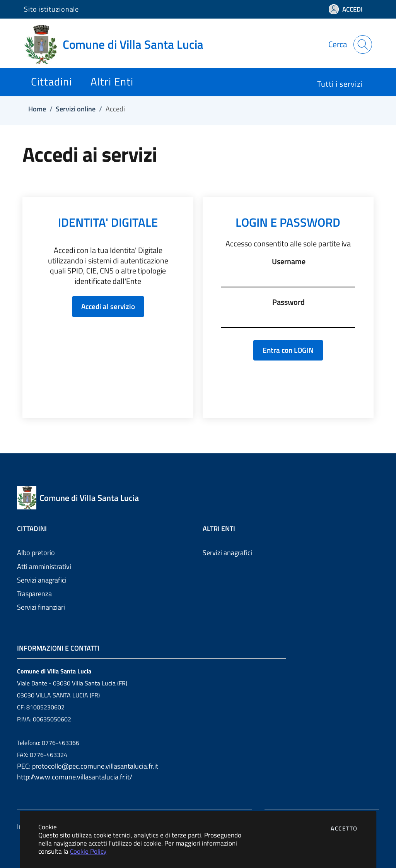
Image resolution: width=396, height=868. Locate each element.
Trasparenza (34, 594)
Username (289, 261)
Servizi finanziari (41, 607)
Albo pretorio (36, 553)
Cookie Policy (88, 851)
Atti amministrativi (44, 566)
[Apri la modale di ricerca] (363, 44)
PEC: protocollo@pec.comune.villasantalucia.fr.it (88, 766)
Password (288, 302)
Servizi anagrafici (42, 580)
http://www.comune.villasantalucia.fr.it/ (75, 777)
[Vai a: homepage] (118, 44)
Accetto (344, 828)
